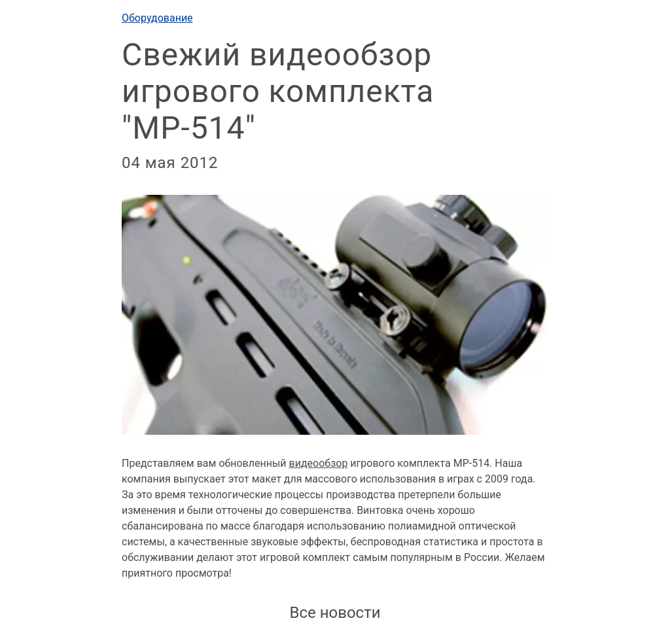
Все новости (335, 613)
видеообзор (319, 463)
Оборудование (157, 18)
